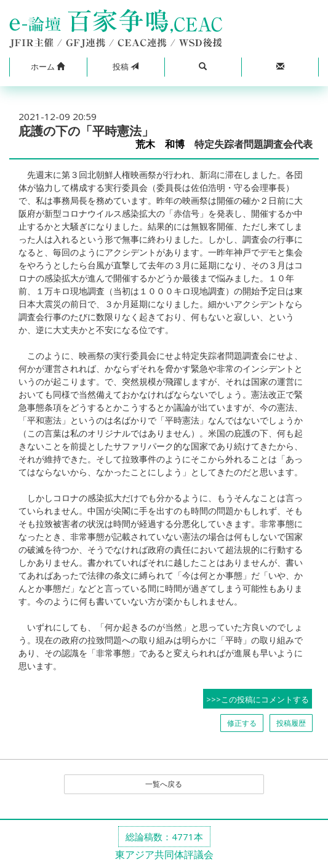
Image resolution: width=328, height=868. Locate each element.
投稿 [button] (126, 66)
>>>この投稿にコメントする (258, 699)
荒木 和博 (160, 144)
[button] (48, 67)
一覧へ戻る (164, 784)
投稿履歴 (291, 723)
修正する (242, 723)
